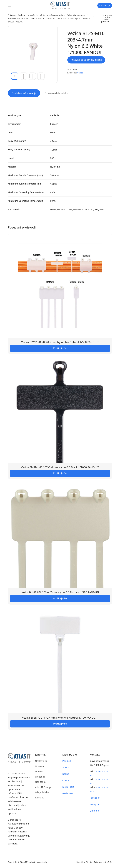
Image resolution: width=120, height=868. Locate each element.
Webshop (23, 15)
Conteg (66, 780)
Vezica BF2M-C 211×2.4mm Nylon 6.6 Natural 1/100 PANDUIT (60, 717)
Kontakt (39, 797)
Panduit (67, 760)
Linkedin (94, 810)
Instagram (95, 804)
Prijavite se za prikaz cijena (86, 60)
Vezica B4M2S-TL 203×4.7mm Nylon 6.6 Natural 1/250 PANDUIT (60, 592)
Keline (66, 773)
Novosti (39, 771)
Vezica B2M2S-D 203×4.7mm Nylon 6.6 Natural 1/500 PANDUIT (60, 342)
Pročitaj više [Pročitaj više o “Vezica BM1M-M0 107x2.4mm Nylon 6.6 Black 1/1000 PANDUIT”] (60, 473)
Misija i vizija (42, 792)
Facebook (95, 797)
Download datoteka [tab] (56, 93)
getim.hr (43, 862)
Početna (12, 15)
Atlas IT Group (43, 787)
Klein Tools (68, 786)
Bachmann (68, 793)
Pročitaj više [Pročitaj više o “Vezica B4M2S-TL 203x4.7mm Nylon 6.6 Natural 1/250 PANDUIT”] (60, 598)
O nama (40, 766)
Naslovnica (41, 760)
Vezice (41, 18)
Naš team (40, 781)
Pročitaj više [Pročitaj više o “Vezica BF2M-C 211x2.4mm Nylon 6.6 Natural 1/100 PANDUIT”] (60, 723)
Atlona (66, 767)
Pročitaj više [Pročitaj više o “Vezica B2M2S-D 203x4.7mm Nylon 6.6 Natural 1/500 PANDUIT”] (60, 348)
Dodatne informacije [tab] (24, 93)
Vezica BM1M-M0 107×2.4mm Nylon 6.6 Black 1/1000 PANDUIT (60, 467)
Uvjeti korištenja (84, 862)
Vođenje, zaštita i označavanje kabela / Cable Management (58, 15)
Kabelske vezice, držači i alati (21, 18)
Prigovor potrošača (103, 862)
